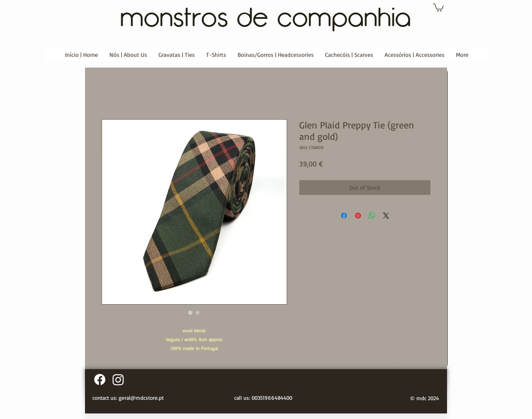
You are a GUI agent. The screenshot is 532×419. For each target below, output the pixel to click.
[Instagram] (118, 379)
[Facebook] (100, 379)
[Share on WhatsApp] (372, 216)
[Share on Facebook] (344, 216)
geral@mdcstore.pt (141, 398)
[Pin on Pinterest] (358, 216)
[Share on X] (386, 216)
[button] (438, 7)
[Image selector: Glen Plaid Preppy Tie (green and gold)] (190, 313)
